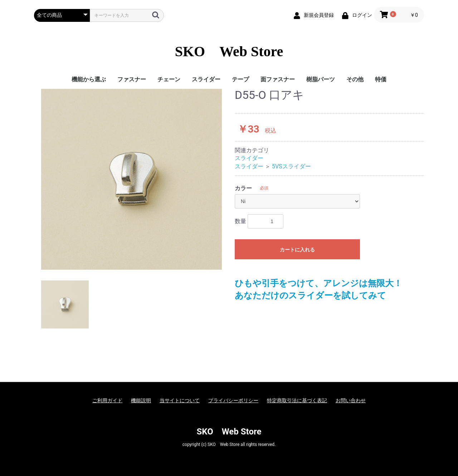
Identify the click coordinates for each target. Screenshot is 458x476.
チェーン (169, 79)
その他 (355, 79)
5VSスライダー (291, 166)
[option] (131, 179)
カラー (243, 188)
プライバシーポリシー (233, 400)
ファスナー (132, 79)
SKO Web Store (229, 52)
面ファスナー (278, 79)
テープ (240, 79)
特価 (381, 79)
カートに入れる (297, 250)
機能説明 (141, 400)
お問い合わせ (351, 400)
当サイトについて (180, 400)
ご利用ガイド (107, 400)
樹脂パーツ (321, 79)
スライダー (206, 79)
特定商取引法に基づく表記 (297, 400)
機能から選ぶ (89, 79)
